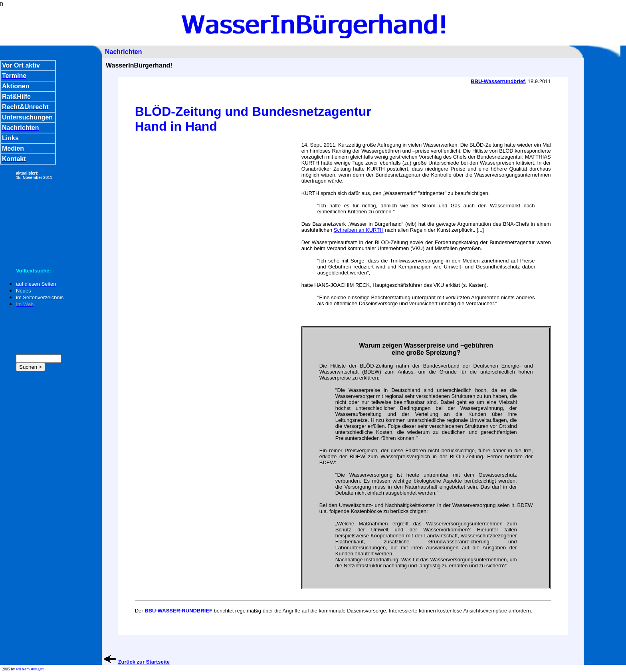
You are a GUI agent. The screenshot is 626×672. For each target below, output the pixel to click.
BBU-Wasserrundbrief (498, 81)
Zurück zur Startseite (144, 662)
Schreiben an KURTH (359, 230)
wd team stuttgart (30, 669)
